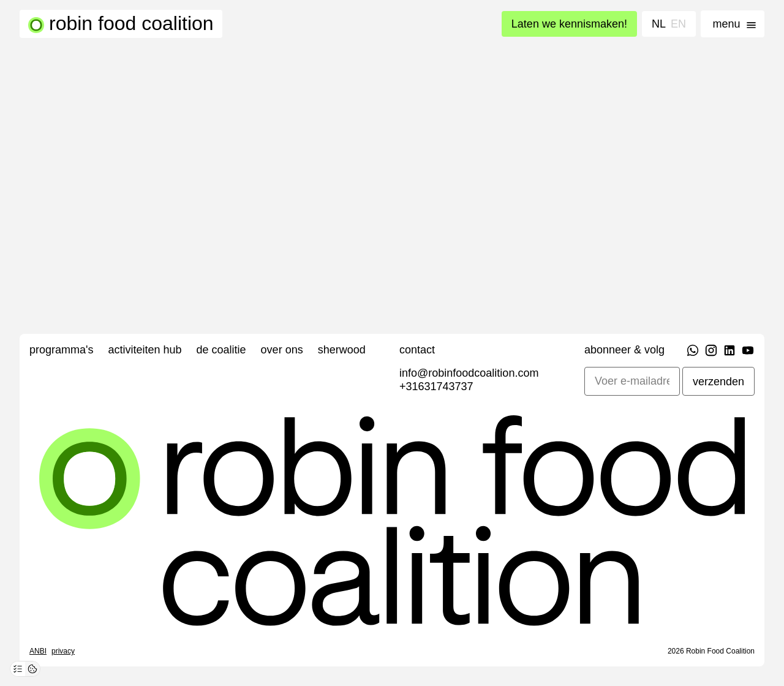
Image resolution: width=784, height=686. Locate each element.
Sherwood (342, 350)
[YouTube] (748, 352)
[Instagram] (711, 352)
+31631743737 (436, 386)
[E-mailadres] (632, 381)
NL (659, 24)
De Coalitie (221, 350)
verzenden (718, 382)
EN (678, 24)
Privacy (63, 651)
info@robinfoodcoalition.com (469, 373)
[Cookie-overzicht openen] (32, 669)
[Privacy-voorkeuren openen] (18, 669)
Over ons (282, 350)
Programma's (61, 350)
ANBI (38, 651)
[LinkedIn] (729, 352)
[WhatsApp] (693, 352)
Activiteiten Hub (145, 350)
